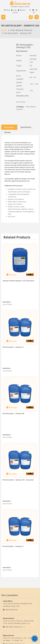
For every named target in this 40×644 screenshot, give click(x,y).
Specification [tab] (26, 127)
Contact (15, 12)
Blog (7, 10)
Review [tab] (8, 132)
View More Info (22, 96)
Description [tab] (9, 127)
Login (15, 10)
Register (23, 10)
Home (4, 30)
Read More (7, 302)
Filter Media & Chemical (21, 30)
